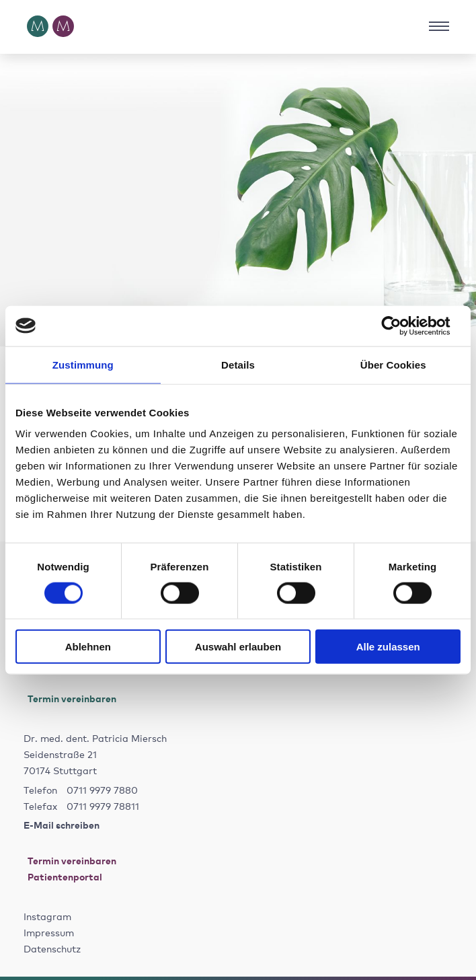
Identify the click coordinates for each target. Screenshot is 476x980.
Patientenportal (63, 876)
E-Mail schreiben (62, 824)
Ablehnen (88, 647)
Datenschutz (52, 948)
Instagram (47, 916)
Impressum (49, 932)
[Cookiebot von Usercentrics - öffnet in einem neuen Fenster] (402, 326)
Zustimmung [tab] (83, 364)
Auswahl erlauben (238, 647)
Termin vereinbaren (70, 698)
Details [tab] (238, 364)
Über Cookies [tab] (393, 364)
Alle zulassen (388, 647)
